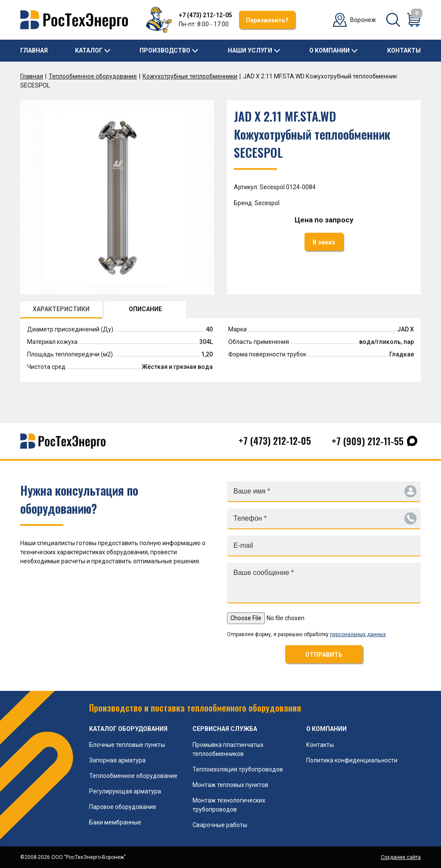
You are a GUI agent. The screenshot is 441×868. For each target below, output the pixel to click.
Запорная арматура (117, 760)
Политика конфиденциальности (352, 760)
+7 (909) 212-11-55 (368, 441)
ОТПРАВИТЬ (324, 655)
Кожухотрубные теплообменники (190, 76)
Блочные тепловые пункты (127, 745)
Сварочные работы (220, 825)
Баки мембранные (115, 822)
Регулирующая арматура (125, 791)
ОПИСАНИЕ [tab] (145, 309)
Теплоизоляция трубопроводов (238, 769)
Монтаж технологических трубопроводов (229, 805)
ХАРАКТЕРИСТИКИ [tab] (61, 309)
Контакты (404, 50)
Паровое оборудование (123, 807)
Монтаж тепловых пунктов (230, 785)
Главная (34, 50)
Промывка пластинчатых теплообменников (228, 749)
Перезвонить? (267, 20)
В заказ (324, 242)
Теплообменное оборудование (93, 76)
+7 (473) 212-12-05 (205, 15)
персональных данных (358, 634)
